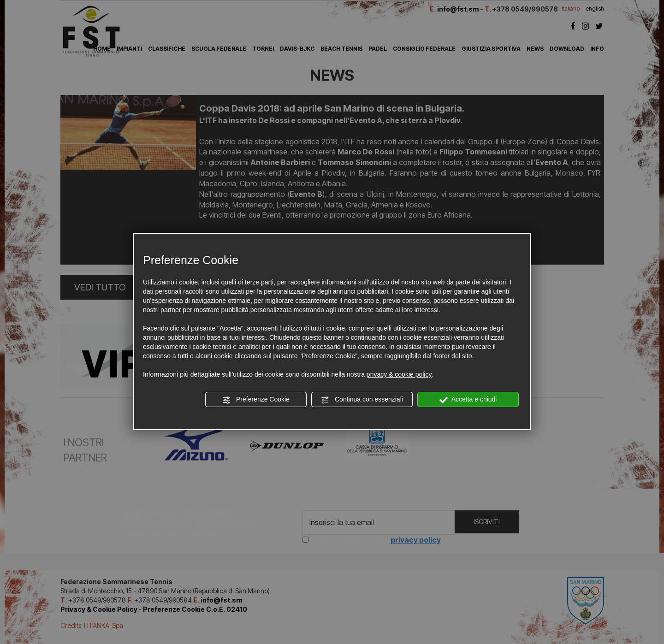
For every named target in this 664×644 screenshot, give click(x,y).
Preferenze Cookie (256, 400)
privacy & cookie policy (399, 374)
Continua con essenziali (362, 400)
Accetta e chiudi (468, 400)
